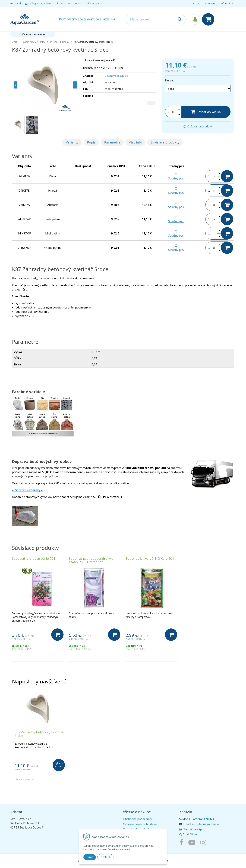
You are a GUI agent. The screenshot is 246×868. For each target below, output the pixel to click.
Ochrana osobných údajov (140, 824)
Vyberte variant (59, 765)
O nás (197, 3)
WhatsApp (197, 829)
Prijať (90, 857)
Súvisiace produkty (165, 142)
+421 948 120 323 (71, 3)
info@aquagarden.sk (41, 3)
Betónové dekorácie (116, 76)
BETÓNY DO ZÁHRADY (34, 42)
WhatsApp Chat (95, 3)
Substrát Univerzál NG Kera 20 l (150, 558)
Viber (194, 834)
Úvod (18, 3)
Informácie (227, 3)
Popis (91, 142)
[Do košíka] (57, 635)
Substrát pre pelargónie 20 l (33, 558)
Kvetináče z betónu (60, 42)
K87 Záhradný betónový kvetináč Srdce (39, 734)
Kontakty (210, 3)
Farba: (169, 80)
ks (173, 112)
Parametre (112, 142)
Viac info (135, 142)
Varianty (72, 142)
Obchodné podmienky (137, 819)
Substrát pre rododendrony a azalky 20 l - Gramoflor (91, 560)
